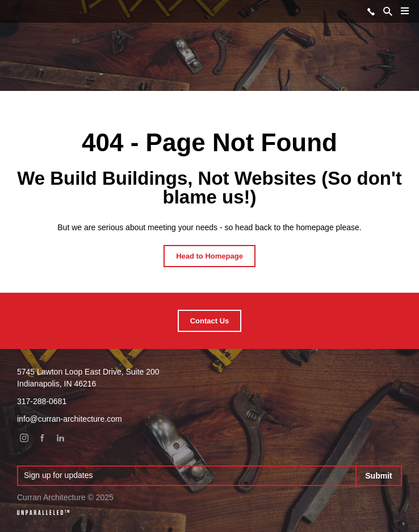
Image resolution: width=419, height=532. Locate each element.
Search (388, 11)
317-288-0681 (371, 11)
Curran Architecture (13, 11)
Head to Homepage (209, 256)
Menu (403, 15)
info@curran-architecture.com (70, 419)
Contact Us (210, 321)
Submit (378, 476)
